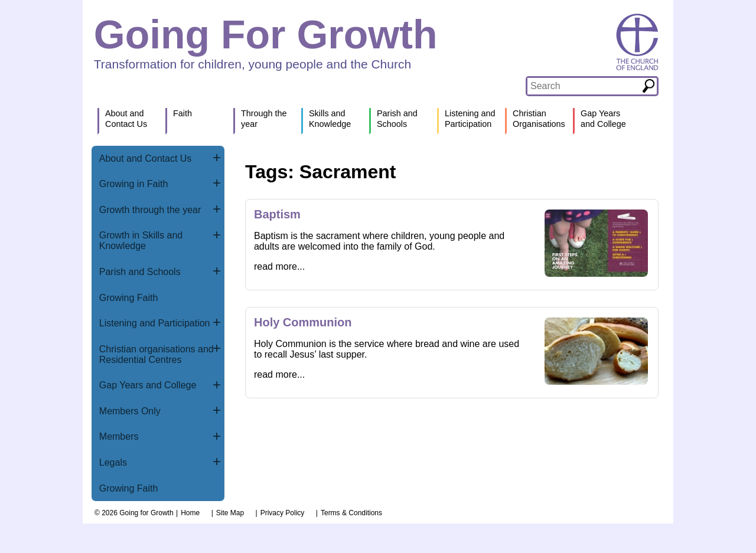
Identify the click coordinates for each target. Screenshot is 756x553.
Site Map (230, 513)
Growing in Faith (134, 184)
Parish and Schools (140, 272)
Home (190, 513)
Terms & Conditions (351, 513)
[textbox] (584, 86)
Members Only (130, 411)
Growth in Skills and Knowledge (141, 240)
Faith (183, 113)
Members (119, 436)
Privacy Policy (283, 513)
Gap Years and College (148, 385)
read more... (279, 266)
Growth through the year (150, 210)
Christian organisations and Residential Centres (157, 354)
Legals (113, 462)
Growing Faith (129, 298)
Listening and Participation (155, 323)
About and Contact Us (146, 158)
